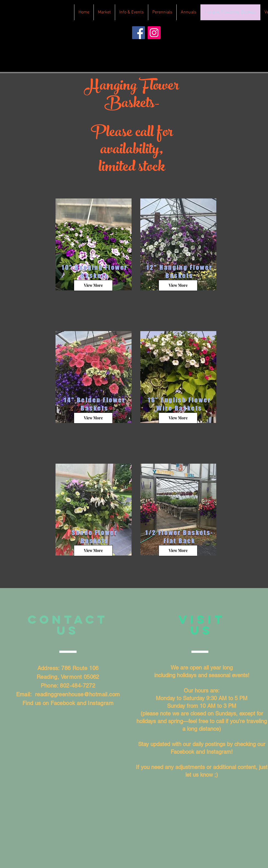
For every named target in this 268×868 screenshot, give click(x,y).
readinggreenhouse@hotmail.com (78, 694)
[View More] (93, 285)
